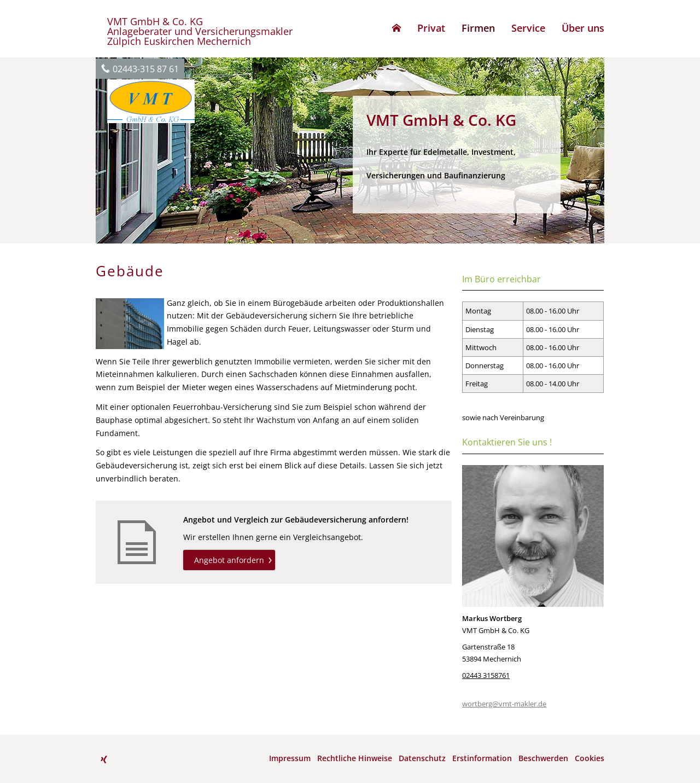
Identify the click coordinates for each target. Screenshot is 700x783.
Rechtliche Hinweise (355, 758)
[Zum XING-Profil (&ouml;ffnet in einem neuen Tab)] (104, 759)
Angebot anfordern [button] (229, 560)
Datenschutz (422, 758)
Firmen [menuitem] (478, 28)
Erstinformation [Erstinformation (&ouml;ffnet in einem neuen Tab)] (482, 758)
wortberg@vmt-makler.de (504, 704)
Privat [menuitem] (431, 28)
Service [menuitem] (528, 28)
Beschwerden (543, 758)
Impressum (290, 758)
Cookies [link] (590, 758)
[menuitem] (396, 28)
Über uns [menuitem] (583, 28)
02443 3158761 (486, 675)
